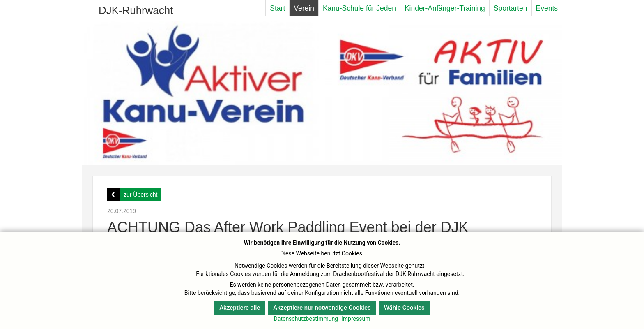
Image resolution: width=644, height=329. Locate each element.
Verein (304, 8)
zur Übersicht (140, 195)
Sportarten (511, 8)
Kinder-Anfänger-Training (445, 8)
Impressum (356, 319)
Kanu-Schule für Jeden (359, 8)
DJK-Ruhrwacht (136, 10)
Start (277, 8)
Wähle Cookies (404, 308)
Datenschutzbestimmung (306, 319)
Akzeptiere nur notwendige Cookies (322, 308)
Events (547, 8)
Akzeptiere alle (240, 308)
